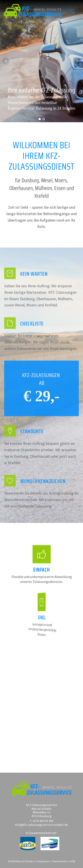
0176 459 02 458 (43, 821)
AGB (73, 861)
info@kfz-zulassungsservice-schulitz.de (41, 825)
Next (77, 61)
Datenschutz (60, 861)
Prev (6, 61)
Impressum (43, 861)
